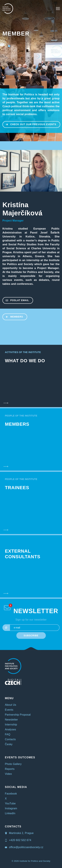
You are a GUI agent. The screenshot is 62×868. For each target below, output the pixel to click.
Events (9, 710)
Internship (11, 725)
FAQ (8, 734)
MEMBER (16, 33)
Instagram (11, 808)
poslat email (16, 300)
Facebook (11, 794)
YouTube (10, 803)
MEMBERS (13, 317)
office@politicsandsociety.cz (24, 847)
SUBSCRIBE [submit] (31, 636)
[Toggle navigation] (58, 9)
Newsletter (11, 720)
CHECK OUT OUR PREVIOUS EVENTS (29, 124)
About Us (11, 705)
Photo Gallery (13, 764)
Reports (10, 769)
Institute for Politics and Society (35, 861)
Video (8, 774)
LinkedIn (10, 813)
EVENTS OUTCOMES (20, 757)
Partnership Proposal (18, 715)
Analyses (10, 729)
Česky (9, 744)
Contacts (10, 739)
